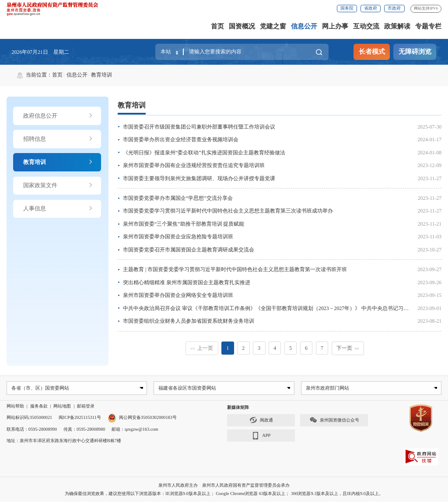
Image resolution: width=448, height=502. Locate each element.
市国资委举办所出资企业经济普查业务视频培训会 (181, 139)
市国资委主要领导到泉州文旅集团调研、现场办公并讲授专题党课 (199, 178)
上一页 (202, 348)
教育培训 (101, 75)
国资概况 (242, 26)
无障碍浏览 (415, 52)
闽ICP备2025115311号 (80, 418)
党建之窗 (273, 26)
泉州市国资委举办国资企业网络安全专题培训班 (178, 295)
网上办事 (335, 26)
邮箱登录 (86, 406)
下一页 (348, 348)
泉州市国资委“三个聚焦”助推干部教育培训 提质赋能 (184, 224)
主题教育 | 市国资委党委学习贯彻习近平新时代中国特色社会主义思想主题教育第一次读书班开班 (235, 269)
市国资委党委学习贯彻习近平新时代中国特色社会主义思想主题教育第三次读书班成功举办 (228, 211)
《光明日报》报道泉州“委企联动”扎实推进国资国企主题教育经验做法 (204, 153)
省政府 (371, 8)
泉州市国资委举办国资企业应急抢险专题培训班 (178, 237)
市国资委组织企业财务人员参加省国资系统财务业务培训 (189, 321)
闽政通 (261, 420)
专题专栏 (428, 26)
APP (261, 436)
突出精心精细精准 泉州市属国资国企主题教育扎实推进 (187, 282)
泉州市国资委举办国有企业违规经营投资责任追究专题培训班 (194, 165)
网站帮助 (15, 406)
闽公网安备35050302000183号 (142, 418)
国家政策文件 (58, 185)
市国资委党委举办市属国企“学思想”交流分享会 (178, 198)
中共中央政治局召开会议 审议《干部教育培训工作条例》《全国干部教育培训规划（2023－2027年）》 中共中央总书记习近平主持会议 (279, 308)
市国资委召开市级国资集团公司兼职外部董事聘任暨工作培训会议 (199, 127)
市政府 (394, 8)
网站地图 (62, 406)
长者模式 (372, 52)
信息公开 (304, 26)
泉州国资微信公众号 (334, 420)
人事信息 (58, 209)
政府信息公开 (58, 116)
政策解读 (397, 26)
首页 (217, 26)
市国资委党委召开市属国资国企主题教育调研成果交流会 (189, 250)
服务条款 (39, 406)
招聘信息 (58, 139)
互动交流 (366, 26)
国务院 (347, 8)
